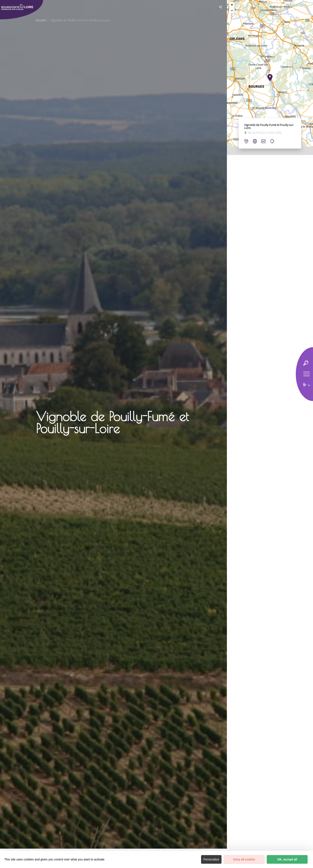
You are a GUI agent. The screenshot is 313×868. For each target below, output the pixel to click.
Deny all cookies (244, 859)
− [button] (232, 11)
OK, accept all (287, 859)
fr (304, 385)
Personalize (211, 859)
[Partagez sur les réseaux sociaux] (220, 7)
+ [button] (232, 5)
